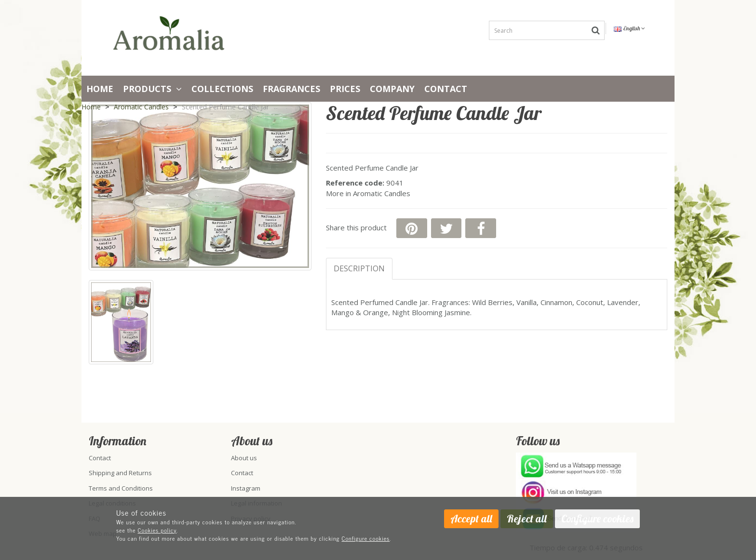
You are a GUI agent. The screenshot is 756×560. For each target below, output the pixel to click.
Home (100, 89)
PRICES (345, 89)
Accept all (471, 519)
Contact (446, 89)
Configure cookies (366, 538)
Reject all (527, 519)
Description (359, 268)
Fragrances (291, 89)
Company (392, 89)
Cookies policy (157, 530)
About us (244, 458)
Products (152, 89)
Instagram (246, 488)
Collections (222, 89)
